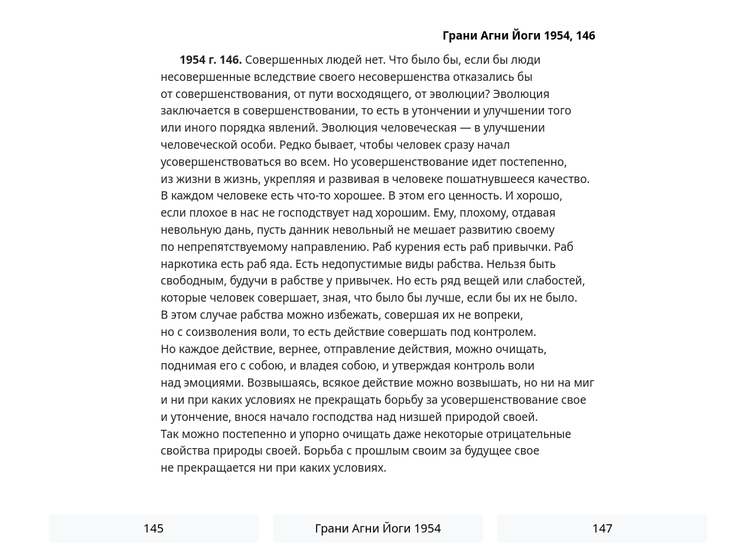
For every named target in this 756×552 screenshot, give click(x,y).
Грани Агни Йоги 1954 (378, 528)
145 (154, 528)
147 (602, 528)
